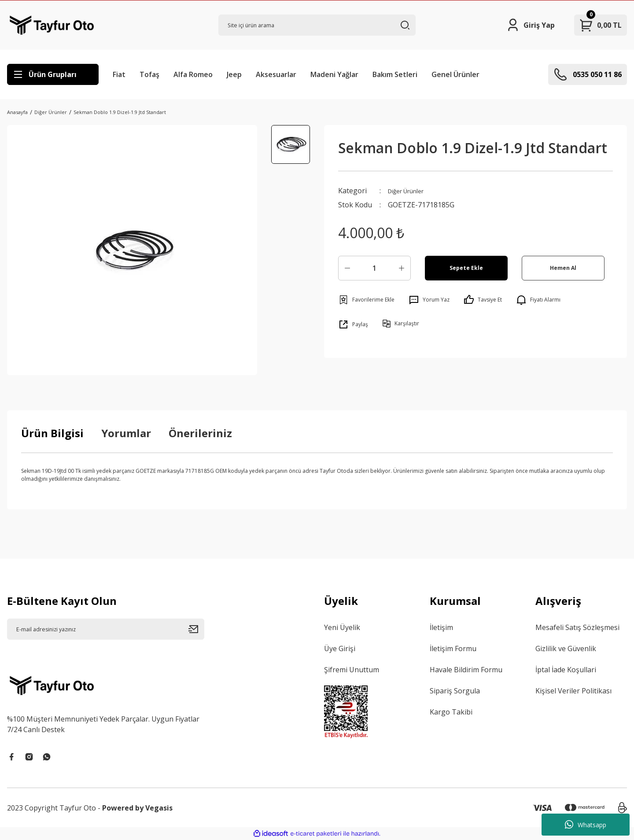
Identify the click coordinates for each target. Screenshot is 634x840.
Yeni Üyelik (342, 627)
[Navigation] (53, 74)
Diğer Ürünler (411, 191)
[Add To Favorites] (366, 300)
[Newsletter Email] (106, 629)
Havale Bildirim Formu (466, 670)
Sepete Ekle (466, 268)
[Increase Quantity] (402, 268)
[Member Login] (530, 25)
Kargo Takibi (451, 712)
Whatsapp (586, 825)
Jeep (234, 74)
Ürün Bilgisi (52, 433)
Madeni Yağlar (334, 74)
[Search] (317, 25)
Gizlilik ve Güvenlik (566, 648)
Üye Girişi (340, 648)
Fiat (119, 74)
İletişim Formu (453, 648)
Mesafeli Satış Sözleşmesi (577, 627)
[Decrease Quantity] (347, 268)
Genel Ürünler (455, 74)
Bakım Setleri (395, 74)
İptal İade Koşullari (566, 670)
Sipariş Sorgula (455, 691)
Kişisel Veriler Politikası (573, 691)
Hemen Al (563, 268)
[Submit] (196, 629)
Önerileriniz (200, 433)
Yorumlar (126, 433)
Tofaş (149, 74)
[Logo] (52, 25)
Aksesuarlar (276, 74)
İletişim (441, 627)
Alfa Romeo (193, 74)
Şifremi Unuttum (352, 670)
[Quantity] (374, 268)
